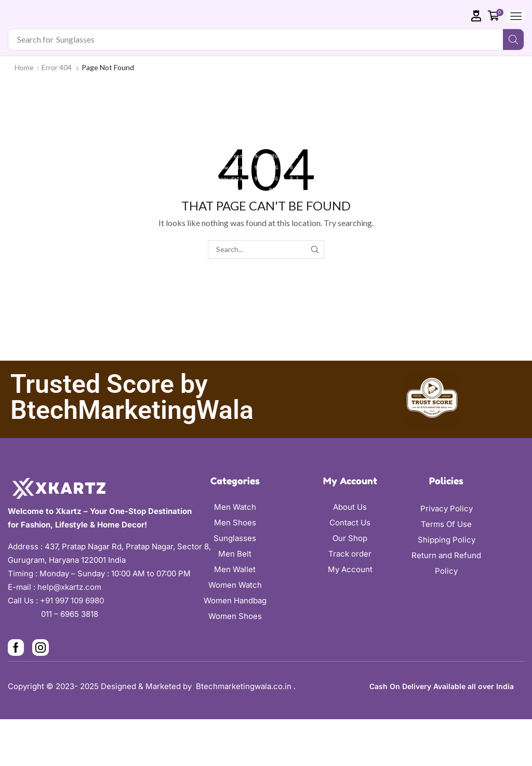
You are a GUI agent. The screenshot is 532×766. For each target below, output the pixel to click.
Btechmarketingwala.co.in (245, 686)
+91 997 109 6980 (74, 600)
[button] (476, 16)
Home (24, 67)
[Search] (513, 39)
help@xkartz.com (69, 587)
